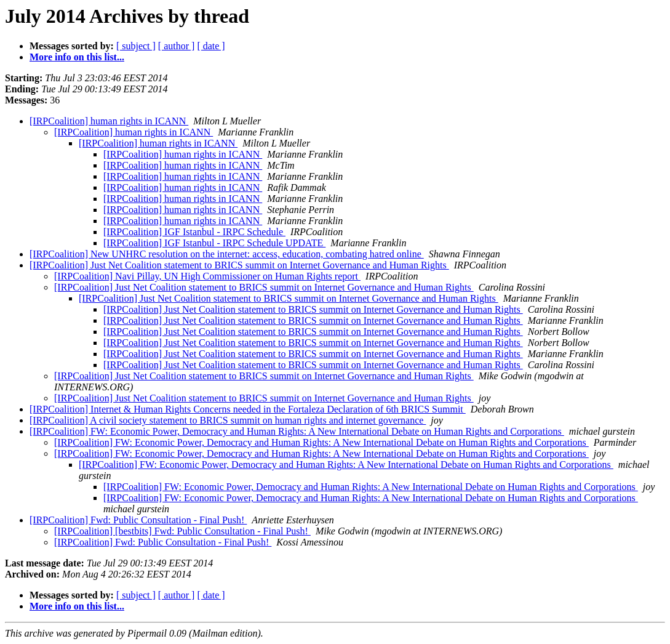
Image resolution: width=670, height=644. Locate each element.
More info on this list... (77, 57)
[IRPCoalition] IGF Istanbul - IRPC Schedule (194, 232)
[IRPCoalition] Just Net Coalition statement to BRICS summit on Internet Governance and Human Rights (239, 265)
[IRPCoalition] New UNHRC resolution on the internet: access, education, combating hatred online (227, 254)
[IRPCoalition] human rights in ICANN (109, 121)
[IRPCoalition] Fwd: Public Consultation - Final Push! (138, 520)
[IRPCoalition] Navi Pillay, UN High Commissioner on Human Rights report (207, 276)
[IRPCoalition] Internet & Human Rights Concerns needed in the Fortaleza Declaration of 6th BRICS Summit (248, 409)
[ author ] (177, 46)
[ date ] (211, 46)
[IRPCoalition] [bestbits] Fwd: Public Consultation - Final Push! (182, 531)
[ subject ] (136, 46)
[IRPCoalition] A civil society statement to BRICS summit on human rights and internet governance (228, 420)
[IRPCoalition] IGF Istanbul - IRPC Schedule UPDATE (214, 243)
